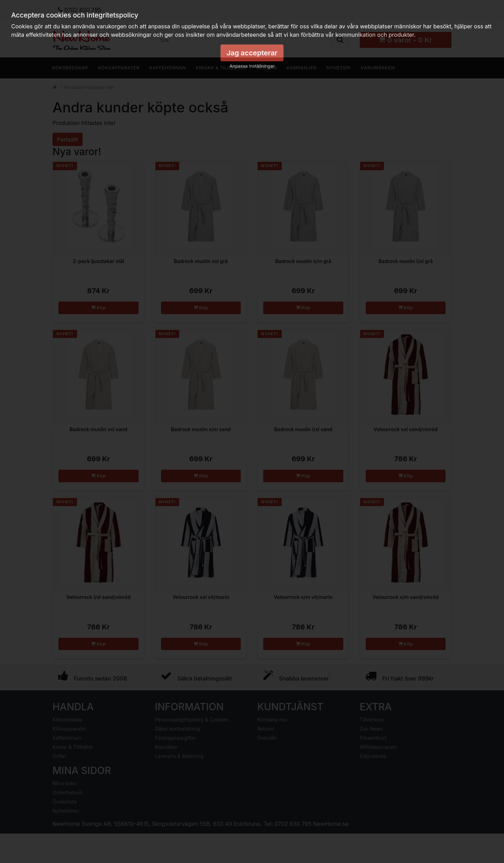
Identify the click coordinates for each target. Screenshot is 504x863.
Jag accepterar (252, 53)
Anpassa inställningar (252, 66)
